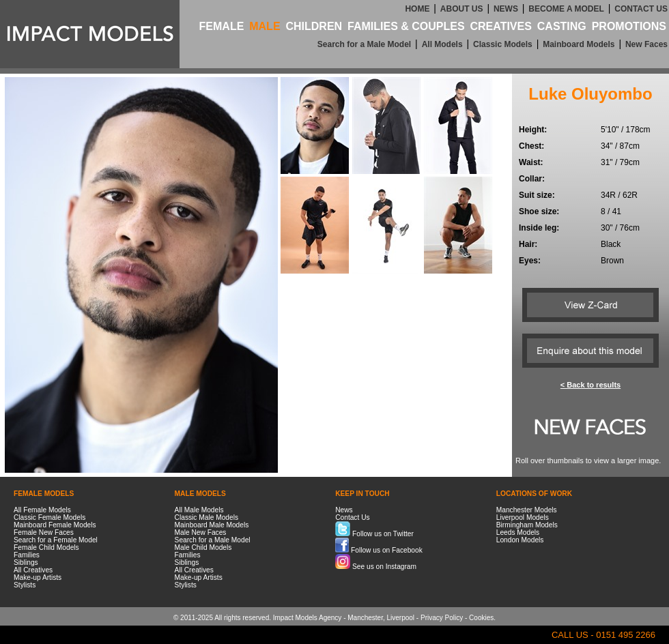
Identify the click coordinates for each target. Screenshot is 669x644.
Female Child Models (46, 547)
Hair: (528, 244)
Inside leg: (539, 228)
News (344, 510)
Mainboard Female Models (55, 525)
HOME (417, 9)
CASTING (562, 26)
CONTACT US (641, 9)
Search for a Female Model (56, 540)
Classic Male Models (207, 517)
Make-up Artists (38, 577)
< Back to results (590, 385)
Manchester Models (527, 510)
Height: (533, 130)
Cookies (481, 618)
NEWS (506, 9)
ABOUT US (462, 9)
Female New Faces (44, 532)
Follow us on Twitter (374, 534)
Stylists (25, 585)
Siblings (26, 562)
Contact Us (352, 517)
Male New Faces (201, 532)
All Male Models (199, 510)
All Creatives (33, 570)
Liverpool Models (523, 517)
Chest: (531, 146)
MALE (265, 26)
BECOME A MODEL (566, 9)
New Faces (646, 44)
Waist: (531, 162)
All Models (442, 44)
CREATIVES (500, 26)
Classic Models (503, 44)
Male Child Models (203, 547)
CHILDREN (314, 26)
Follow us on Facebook (379, 550)
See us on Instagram (376, 567)
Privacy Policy (442, 618)
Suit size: (537, 195)
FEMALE (222, 26)
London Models (520, 540)
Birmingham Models (527, 525)
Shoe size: (539, 211)
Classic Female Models (49, 517)
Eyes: (530, 261)
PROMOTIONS (629, 26)
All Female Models (42, 510)
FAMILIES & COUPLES (406, 26)
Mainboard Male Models (212, 525)
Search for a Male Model (364, 44)
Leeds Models (518, 532)
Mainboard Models (579, 44)
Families (27, 555)
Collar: (532, 179)
